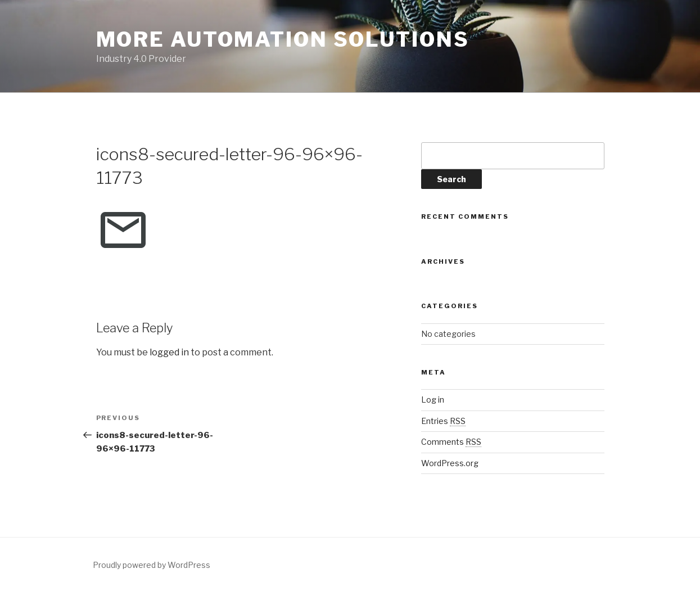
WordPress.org (450, 463)
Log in (433, 400)
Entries (443, 421)
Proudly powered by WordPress (152, 565)
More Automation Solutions (283, 39)
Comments (451, 442)
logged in (169, 352)
